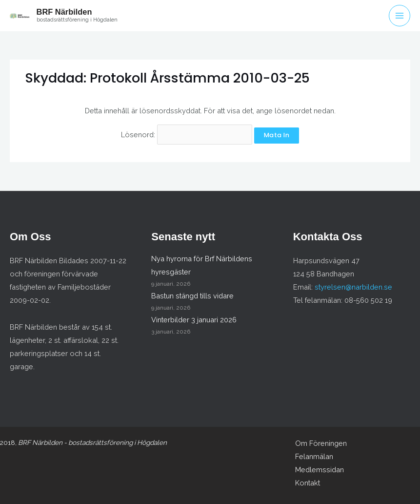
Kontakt (308, 483)
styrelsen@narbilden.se (353, 287)
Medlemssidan (320, 470)
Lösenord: (187, 135)
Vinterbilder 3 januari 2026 (194, 320)
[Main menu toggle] (400, 16)
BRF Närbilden (64, 12)
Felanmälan (314, 456)
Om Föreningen (321, 443)
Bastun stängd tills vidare (192, 296)
